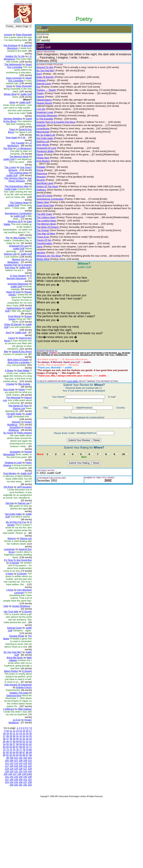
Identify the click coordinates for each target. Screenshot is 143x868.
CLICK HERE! (70, 376)
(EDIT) (42, 27)
